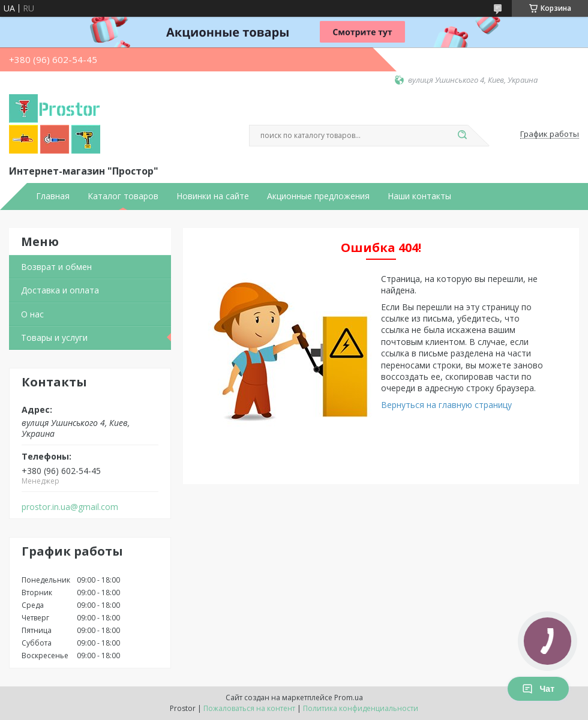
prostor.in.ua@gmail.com (70, 507)
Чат (538, 689)
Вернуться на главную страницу (446, 405)
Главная (53, 196)
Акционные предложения (318, 196)
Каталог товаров (123, 196)
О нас (32, 314)
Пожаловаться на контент (249, 708)
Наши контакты (419, 196)
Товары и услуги (54, 337)
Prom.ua (349, 697)
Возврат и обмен (56, 267)
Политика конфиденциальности (361, 708)
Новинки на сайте (213, 196)
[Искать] (462, 136)
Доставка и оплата (60, 290)
